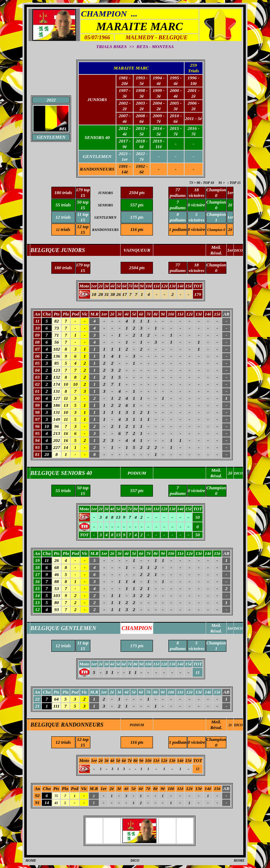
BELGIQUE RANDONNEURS (67, 725)
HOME (31, 860)
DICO (239, 725)
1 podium (178, 229)
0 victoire (196, 229)
